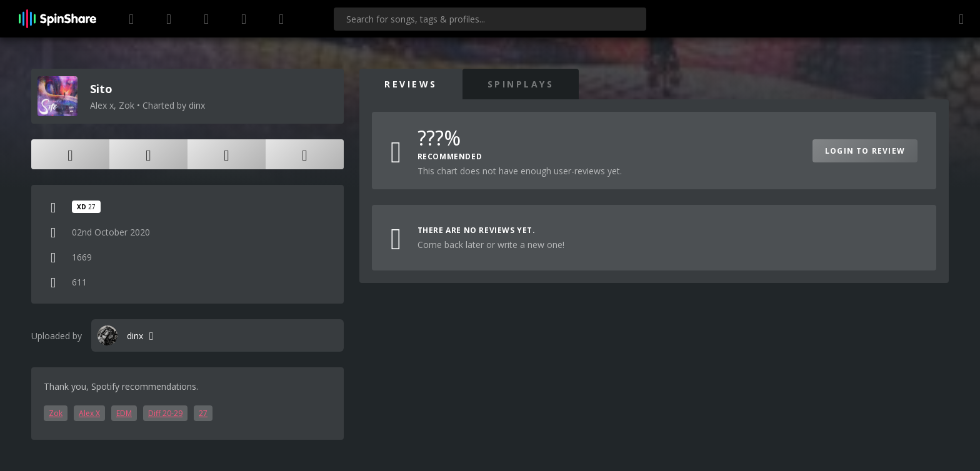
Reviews (411, 84)
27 (203, 413)
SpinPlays (521, 84)
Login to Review (865, 151)
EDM (124, 413)
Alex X (89, 413)
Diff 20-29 (165, 413)
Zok (56, 413)
